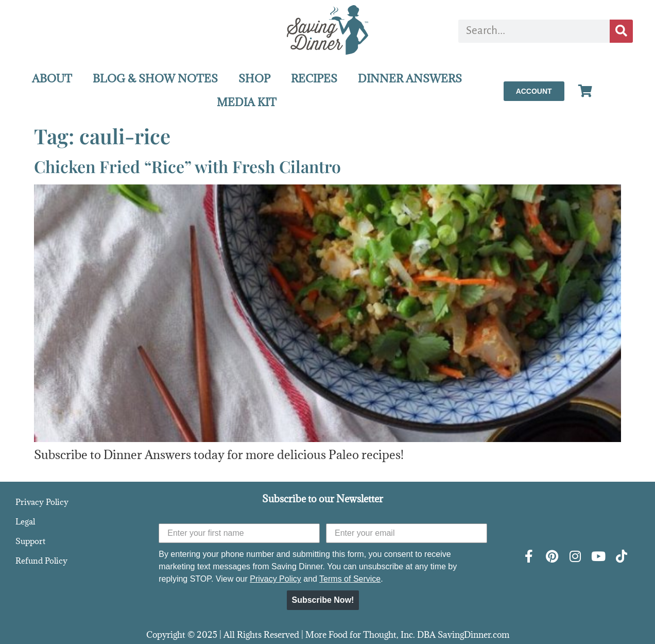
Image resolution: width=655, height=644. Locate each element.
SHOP (254, 79)
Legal (25, 521)
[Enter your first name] (239, 533)
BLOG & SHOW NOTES (155, 79)
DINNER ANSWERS (410, 79)
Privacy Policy (42, 502)
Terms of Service (350, 579)
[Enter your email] (407, 533)
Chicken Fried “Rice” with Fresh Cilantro (187, 166)
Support (30, 541)
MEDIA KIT (247, 102)
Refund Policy (41, 561)
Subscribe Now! (323, 600)
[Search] (621, 31)
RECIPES (314, 79)
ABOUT (52, 79)
